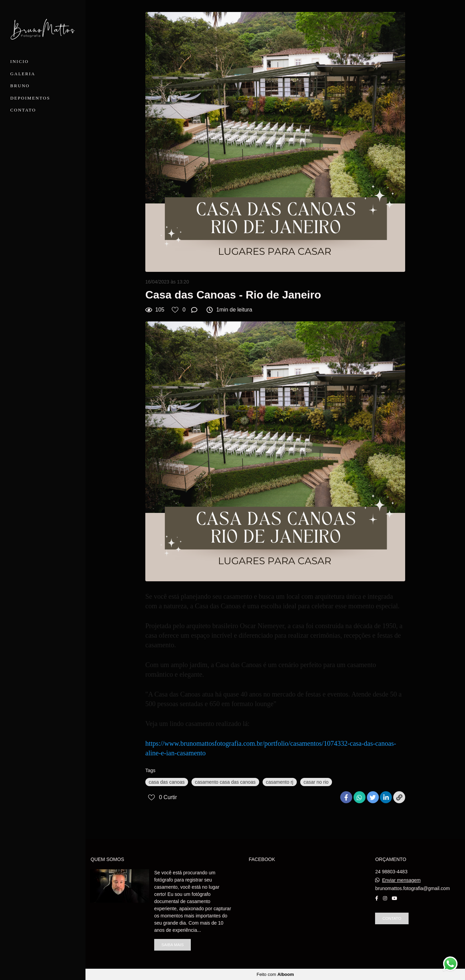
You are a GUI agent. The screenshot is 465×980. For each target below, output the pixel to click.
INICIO (19, 61)
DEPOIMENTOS (30, 98)
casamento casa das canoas (225, 782)
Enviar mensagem (401, 880)
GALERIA (23, 74)
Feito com (275, 974)
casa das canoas (167, 782)
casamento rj (280, 782)
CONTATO (23, 110)
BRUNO (20, 86)
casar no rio (316, 782)
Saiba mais (172, 945)
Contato (392, 918)
